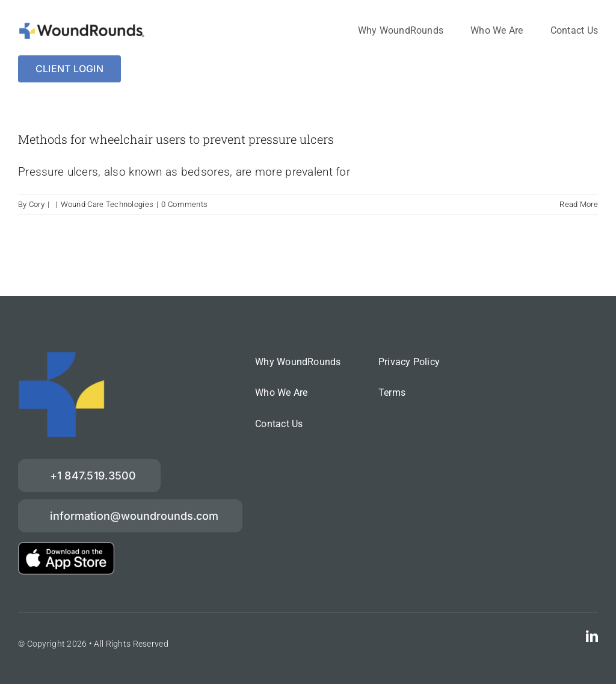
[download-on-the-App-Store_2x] (66, 548)
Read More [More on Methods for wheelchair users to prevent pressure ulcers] (579, 204)
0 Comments (184, 204)
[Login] (69, 69)
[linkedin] (592, 636)
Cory (37, 204)
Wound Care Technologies (107, 204)
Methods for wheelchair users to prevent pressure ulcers (176, 139)
